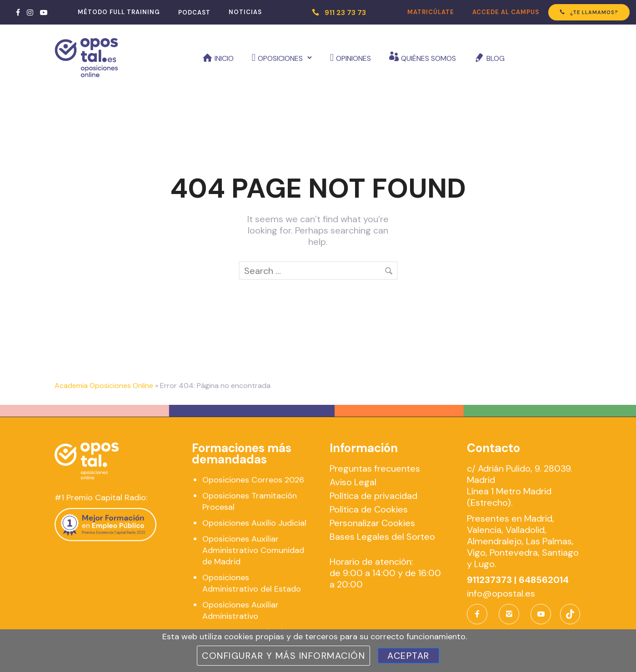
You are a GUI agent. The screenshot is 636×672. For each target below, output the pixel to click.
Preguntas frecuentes (375, 468)
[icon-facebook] (479, 614)
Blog (496, 58)
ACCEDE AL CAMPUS (506, 12)
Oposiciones (280, 58)
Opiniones (353, 58)
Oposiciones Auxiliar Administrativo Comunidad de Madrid (253, 550)
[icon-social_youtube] (541, 614)
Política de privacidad (373, 496)
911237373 (489, 580)
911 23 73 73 (345, 12)
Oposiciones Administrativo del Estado (252, 583)
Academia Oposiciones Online (104, 386)
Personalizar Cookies (372, 523)
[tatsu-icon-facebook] (18, 12)
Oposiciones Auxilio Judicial (254, 523)
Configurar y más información (283, 656)
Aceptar (408, 656)
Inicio (224, 58)
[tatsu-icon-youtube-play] (44, 12)
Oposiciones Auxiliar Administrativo (240, 610)
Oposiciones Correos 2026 (253, 480)
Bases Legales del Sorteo (382, 537)
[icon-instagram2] (511, 614)
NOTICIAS (245, 12)
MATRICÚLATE (431, 12)
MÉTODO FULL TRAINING (119, 12)
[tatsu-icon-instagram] (30, 12)
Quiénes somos (428, 58)
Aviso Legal (353, 482)
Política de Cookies (369, 509)
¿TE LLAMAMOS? (589, 12)
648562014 (544, 580)
